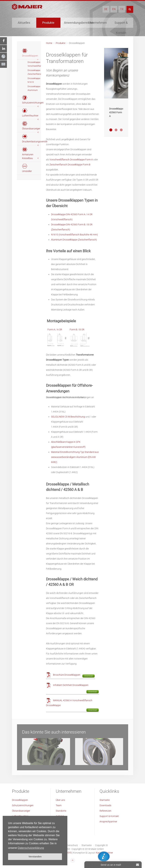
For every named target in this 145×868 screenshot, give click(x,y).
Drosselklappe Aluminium (34, 88)
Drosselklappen (20, 800)
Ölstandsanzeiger (21, 811)
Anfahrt (60, 816)
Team (59, 805)
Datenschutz (71, 845)
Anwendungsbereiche (74, 23)
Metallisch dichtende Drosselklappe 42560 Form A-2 (121, 130)
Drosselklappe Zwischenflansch (34, 72)
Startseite (105, 800)
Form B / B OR (77, 329)
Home (49, 43)
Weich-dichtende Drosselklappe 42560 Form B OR (116, 130)
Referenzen (105, 811)
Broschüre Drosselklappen (67, 675)
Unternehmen (98, 23)
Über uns (60, 800)
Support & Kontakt (121, 24)
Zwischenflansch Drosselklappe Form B (70, 165)
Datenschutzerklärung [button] (31, 848)
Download (88, 676)
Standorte (61, 811)
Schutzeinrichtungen (23, 805)
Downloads (105, 805)
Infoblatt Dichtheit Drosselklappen (71, 685)
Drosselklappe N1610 (34, 80)
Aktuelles (24, 23)
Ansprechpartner (108, 822)
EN (114, 9)
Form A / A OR (55, 329)
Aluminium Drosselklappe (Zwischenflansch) (74, 240)
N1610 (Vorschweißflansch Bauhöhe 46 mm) (74, 235)
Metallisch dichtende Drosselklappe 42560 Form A (111, 130)
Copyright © (101, 845)
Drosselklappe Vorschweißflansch (34, 64)
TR (122, 9)
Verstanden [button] (35, 857)
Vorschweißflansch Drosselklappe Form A (71, 160)
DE (106, 9)
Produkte (48, 23)
